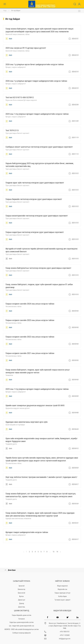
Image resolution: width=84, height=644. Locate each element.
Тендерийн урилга (11, 444)
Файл (9, 39)
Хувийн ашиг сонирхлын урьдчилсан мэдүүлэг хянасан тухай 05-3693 (35, 405)
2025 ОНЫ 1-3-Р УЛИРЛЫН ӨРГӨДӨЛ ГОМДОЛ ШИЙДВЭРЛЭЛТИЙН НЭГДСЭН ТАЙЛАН (37, 389)
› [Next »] (60, 552)
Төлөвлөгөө (9, 375)
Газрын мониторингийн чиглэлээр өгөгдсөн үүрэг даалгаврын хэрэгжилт (37, 216)
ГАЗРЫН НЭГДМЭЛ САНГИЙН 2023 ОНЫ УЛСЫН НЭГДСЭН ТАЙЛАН (30, 320)
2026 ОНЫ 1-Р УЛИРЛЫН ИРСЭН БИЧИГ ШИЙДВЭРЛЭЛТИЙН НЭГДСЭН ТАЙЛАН (35, 64)
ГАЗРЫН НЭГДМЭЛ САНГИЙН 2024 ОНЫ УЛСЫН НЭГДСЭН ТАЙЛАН (30, 304)
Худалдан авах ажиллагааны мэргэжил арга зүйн (27, 422)
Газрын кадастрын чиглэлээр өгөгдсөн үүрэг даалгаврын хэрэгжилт (35, 232)
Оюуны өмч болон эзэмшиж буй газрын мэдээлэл (21, 100)
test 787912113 (12, 130)
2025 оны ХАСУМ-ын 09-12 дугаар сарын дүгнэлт (26, 48)
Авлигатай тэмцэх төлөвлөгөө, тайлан (17, 34)
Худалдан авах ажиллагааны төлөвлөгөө (18, 519)
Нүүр (5, 11)
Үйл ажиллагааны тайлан (14, 306)
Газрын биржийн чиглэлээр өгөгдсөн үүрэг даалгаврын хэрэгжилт (34, 199)
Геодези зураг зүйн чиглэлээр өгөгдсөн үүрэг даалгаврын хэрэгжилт (35, 183)
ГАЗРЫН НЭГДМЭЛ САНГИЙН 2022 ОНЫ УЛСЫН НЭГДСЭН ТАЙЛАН (30, 337)
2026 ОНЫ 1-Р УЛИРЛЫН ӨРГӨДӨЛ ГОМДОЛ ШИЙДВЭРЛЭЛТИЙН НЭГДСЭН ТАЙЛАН (36, 81)
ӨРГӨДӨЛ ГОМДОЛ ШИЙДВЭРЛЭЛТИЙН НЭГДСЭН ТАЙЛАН (27, 532)
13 (54, 552)
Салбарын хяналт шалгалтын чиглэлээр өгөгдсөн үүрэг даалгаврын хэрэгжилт (39, 147)
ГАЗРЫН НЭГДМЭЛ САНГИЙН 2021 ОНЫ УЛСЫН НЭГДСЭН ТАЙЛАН (30, 353)
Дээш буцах (10, 570)
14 (57, 552)
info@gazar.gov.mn (65, 639)
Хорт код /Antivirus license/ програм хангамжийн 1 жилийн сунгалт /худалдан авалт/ (41, 477)
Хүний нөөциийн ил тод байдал (15, 425)
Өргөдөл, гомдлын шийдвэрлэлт (16, 67)
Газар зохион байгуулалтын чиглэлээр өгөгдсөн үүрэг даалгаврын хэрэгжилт (38, 268)
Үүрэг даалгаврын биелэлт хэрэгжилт (17, 133)
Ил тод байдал (16, 11)
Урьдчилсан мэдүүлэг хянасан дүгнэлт (18, 408)
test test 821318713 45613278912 (20, 97)
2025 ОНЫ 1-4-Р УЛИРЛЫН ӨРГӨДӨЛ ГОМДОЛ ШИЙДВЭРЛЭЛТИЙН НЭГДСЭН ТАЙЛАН (37, 114)
